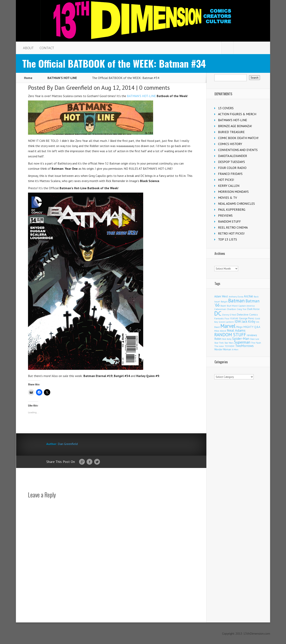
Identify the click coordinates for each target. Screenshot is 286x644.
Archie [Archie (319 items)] (248, 296)
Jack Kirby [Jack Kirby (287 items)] (249, 322)
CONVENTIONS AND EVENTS (238, 150)
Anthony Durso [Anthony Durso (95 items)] (236, 297)
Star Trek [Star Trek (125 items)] (219, 343)
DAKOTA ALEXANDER (233, 156)
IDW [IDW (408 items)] (238, 321)
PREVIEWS (225, 215)
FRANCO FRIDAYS (230, 174)
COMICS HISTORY (230, 144)
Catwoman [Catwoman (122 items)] (220, 309)
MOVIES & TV (228, 198)
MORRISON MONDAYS (233, 192)
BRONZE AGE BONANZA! (235, 126)
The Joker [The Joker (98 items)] (219, 346)
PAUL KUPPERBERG (232, 209)
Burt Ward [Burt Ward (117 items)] (232, 306)
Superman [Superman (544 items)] (242, 342)
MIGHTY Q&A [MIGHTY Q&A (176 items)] (252, 327)
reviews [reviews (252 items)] (252, 335)
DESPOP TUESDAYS (231, 162)
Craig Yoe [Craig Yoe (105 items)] (242, 309)
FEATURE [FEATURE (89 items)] (234, 319)
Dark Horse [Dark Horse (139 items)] (253, 309)
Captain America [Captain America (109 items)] (246, 306)
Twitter (97, 462)
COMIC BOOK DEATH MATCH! (238, 138)
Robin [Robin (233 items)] (218, 339)
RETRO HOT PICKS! (231, 233)
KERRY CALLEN (229, 186)
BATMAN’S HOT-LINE (141, 96)
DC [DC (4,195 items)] (218, 313)
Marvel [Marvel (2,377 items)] (228, 326)
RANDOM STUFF (229, 221)
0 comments (155, 87)
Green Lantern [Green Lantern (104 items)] (226, 322)
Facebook (89, 462)
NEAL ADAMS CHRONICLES (236, 204)
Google (82, 462)
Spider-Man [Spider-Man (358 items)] (241, 339)
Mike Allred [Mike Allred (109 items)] (220, 331)
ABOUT (28, 48)
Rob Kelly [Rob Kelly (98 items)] (227, 339)
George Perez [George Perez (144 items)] (247, 318)
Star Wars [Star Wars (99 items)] (229, 343)
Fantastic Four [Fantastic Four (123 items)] (222, 318)
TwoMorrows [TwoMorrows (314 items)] (244, 346)
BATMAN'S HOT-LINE (62, 78)
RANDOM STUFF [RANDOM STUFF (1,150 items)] (230, 335)
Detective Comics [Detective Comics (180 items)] (247, 315)
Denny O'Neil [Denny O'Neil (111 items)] (229, 315)
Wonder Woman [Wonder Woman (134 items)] (223, 349)
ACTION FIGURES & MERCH (237, 114)
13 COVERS (226, 108)
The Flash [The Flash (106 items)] (256, 343)
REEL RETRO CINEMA (233, 227)
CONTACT (47, 48)
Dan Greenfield (73, 87)
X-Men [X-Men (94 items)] (235, 350)
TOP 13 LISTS (228, 239)
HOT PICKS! (226, 180)
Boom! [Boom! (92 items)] (223, 306)
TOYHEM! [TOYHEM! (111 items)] (230, 346)
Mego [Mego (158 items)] (240, 327)
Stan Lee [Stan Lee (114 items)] (255, 339)
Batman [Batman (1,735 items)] (236, 301)
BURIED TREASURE (231, 132)
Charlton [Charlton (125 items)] (231, 309)
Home (28, 78)
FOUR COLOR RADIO (232, 168)
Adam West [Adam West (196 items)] (221, 296)
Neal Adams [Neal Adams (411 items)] (236, 330)
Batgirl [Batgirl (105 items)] (224, 302)
